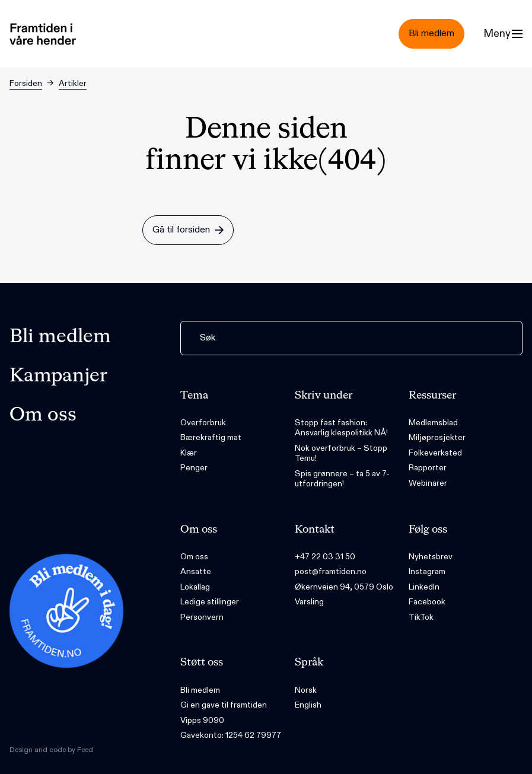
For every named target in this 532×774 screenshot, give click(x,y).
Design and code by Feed (51, 750)
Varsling (309, 602)
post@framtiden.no (331, 571)
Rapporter (428, 468)
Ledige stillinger (210, 602)
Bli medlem (60, 337)
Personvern (202, 617)
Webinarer (428, 483)
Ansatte (196, 571)
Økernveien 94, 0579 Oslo (344, 587)
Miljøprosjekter (437, 437)
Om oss (43, 415)
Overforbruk (203, 423)
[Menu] (503, 34)
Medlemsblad (433, 423)
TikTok (421, 617)
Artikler (73, 83)
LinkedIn (424, 587)
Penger (194, 468)
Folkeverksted (435, 453)
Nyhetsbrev (431, 557)
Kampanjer (58, 376)
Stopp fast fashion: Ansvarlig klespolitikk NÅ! (341, 428)
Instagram (427, 571)
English (308, 705)
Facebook (427, 602)
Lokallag (195, 587)
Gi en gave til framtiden (224, 705)
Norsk (306, 690)
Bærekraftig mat (211, 437)
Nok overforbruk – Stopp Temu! (341, 453)
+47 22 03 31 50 (325, 557)
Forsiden (26, 83)
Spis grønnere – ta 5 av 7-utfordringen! (342, 479)
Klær (189, 453)
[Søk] (351, 338)
